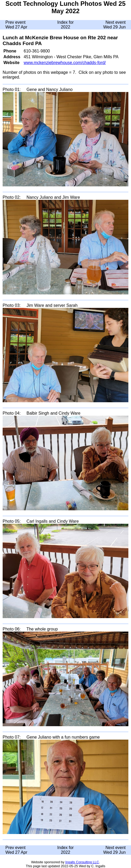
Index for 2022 (65, 25)
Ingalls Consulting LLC (82, 862)
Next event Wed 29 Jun (114, 25)
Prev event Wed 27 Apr (16, 25)
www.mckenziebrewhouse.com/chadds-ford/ (65, 63)
